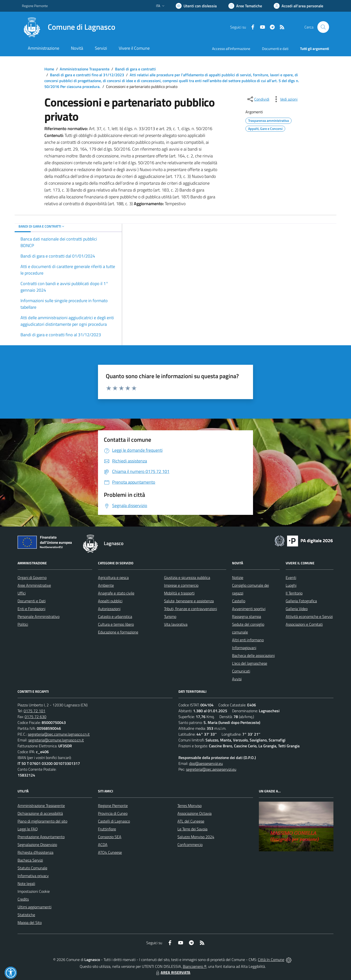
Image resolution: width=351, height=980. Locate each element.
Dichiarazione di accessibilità (40, 813)
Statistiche (26, 915)
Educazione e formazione (118, 632)
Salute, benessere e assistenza (189, 601)
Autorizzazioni (109, 609)
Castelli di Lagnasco (114, 821)
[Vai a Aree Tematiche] (245, 6)
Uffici (22, 593)
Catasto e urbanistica (115, 616)
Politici (23, 624)
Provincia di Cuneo (113, 813)
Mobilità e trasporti (179, 593)
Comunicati (241, 671)
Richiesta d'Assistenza (35, 852)
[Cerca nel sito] (323, 27)
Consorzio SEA (110, 837)
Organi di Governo (32, 577)
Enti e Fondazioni (31, 609)
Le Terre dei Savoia (192, 829)
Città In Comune (271, 960)
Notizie (238, 577)
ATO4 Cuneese (110, 852)
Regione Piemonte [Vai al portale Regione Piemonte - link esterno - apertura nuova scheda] (35, 6)
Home (49, 69)
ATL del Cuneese (191, 821)
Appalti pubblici (110, 601)
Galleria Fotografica (301, 601)
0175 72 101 (34, 711)
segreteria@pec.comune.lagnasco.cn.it (59, 734)
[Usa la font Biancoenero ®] (196, 6)
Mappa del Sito (30, 922)
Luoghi (291, 585)
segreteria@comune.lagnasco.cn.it (56, 740)
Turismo (170, 616)
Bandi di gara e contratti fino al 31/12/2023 (87, 75)
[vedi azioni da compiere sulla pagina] (285, 99)
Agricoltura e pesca (113, 577)
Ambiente (106, 585)
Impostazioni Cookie (34, 891)
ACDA (103, 845)
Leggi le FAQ (28, 829)
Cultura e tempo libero (116, 624)
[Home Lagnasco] (69, 27)
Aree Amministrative (34, 585)
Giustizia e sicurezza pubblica (187, 577)
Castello (239, 601)
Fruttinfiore (107, 829)
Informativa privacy (33, 876)
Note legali (26, 884)
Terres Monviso (190, 806)
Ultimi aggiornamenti (34, 907)
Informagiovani (244, 648)
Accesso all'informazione (231, 49)
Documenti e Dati (32, 601)
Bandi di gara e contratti (135, 69)
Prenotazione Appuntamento (41, 837)
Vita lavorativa (176, 624)
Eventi (291, 577)
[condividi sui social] (258, 99)
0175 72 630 (35, 717)
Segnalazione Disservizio (37, 845)
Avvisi (237, 679)
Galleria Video (297, 609)
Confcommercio (190, 845)
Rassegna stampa (247, 616)
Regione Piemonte (113, 806)
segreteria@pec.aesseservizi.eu (211, 769)
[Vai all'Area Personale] (298, 6)
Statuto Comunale (32, 868)
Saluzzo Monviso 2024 (196, 837)
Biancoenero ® (195, 966)
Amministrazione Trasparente (85, 69)
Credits (23, 899)
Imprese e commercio (181, 585)
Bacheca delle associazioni (253, 655)
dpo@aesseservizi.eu (206, 763)
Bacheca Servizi (30, 860)
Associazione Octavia (195, 813)
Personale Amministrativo (39, 616)
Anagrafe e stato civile (116, 593)
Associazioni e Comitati (304, 624)
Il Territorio (294, 593)
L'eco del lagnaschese (250, 663)
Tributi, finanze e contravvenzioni (190, 609)
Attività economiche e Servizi (309, 616)
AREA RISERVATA (173, 972)
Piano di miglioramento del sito (42, 821)
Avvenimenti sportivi (249, 609)
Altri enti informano (248, 640)
